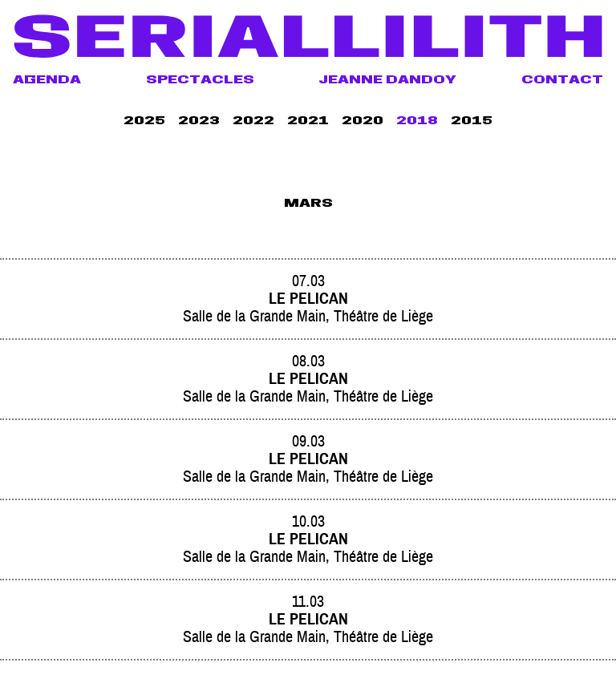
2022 (253, 122)
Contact (562, 81)
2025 (144, 122)
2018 (417, 122)
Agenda (47, 81)
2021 (308, 122)
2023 (199, 122)
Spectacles (200, 81)
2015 (472, 122)
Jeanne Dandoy (387, 81)
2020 (363, 122)
